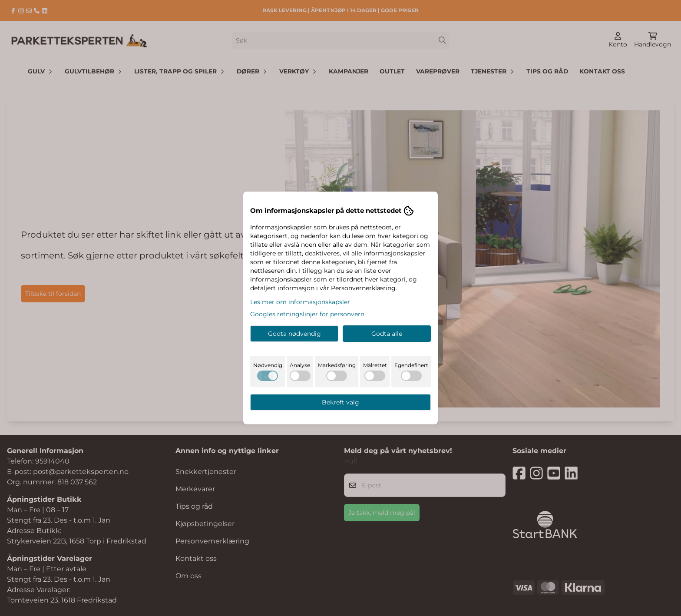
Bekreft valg (340, 402)
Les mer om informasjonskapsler (300, 302)
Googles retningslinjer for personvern (307, 314)
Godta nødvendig (294, 334)
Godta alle (387, 334)
